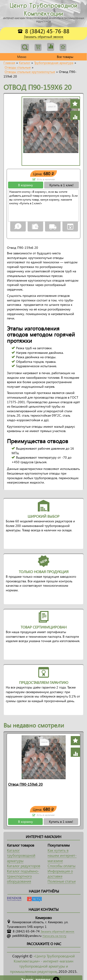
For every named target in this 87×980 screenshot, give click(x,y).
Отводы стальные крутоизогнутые (30, 72)
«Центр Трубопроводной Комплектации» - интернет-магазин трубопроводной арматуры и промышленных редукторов (42, 964)
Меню (22, 57)
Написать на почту (54, 936)
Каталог (25, 63)
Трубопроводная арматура (54, 63)
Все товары (65, 57)
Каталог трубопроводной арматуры (21, 855)
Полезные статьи (62, 881)
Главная (9, 63)
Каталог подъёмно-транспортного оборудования (23, 876)
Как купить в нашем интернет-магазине (62, 855)
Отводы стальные (18, 67)
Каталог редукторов (24, 866)
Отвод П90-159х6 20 (25, 784)
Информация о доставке (60, 873)
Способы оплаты (61, 866)
